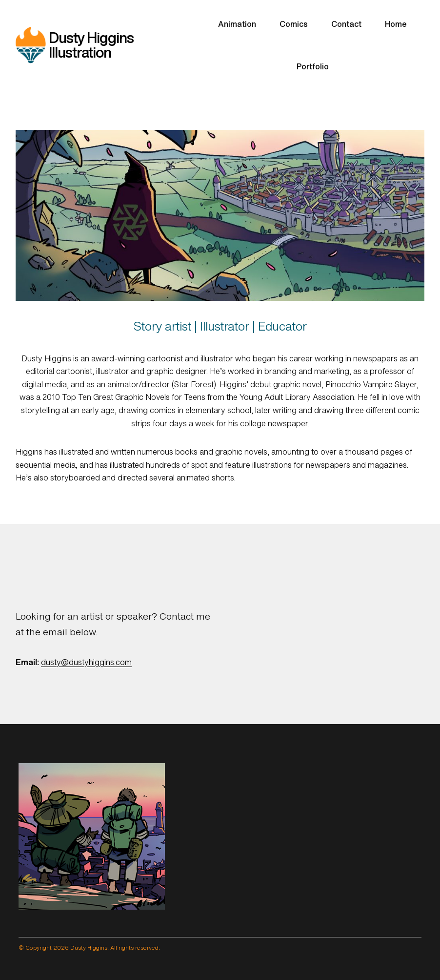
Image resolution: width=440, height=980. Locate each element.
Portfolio (313, 66)
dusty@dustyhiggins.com (86, 662)
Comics (294, 24)
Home (396, 24)
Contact (346, 24)
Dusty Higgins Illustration (91, 45)
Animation (237, 24)
